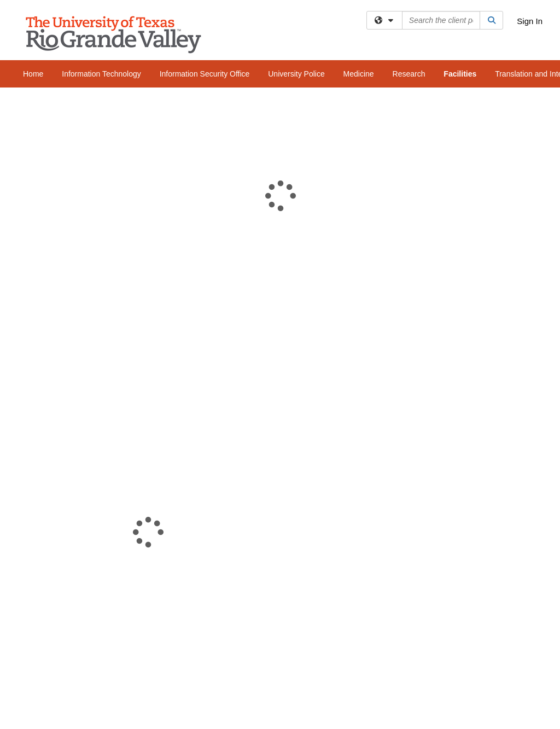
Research (409, 74)
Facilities (460, 74)
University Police (296, 74)
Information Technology (101, 74)
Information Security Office (205, 74)
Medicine (359, 74)
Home (33, 74)
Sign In (530, 21)
